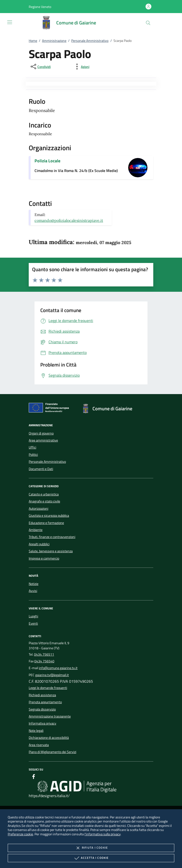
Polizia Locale (47, 161)
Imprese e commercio (44, 558)
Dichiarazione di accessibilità (49, 738)
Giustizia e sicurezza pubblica (49, 516)
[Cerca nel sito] (148, 23)
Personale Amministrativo (90, 41)
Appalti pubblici (39, 544)
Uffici (32, 447)
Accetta (91, 858)
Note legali (36, 731)
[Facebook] (34, 777)
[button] (40, 7)
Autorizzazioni (38, 509)
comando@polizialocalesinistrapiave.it (69, 220)
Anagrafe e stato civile (44, 501)
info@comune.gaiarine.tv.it (58, 668)
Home (33, 41)
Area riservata (39, 745)
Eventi (33, 623)
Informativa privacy (42, 723)
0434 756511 (44, 654)
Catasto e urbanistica (44, 494)
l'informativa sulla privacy (102, 834)
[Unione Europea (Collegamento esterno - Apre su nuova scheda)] (50, 409)
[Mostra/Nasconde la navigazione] (10, 22)
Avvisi (33, 591)
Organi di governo (41, 433)
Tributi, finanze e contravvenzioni (52, 537)
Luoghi (33, 616)
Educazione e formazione (46, 523)
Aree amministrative (43, 440)
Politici (33, 455)
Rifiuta (91, 848)
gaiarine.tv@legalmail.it (52, 675)
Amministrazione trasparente (50, 716)
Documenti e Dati (41, 469)
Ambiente (36, 530)
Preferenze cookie (20, 834)
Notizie (34, 584)
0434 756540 (44, 661)
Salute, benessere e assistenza (51, 551)
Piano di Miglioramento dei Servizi (52, 752)
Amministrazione (54, 41)
